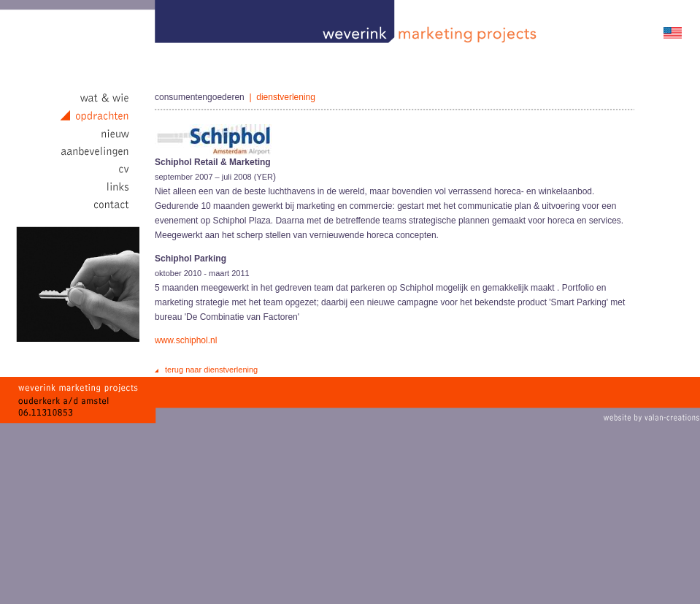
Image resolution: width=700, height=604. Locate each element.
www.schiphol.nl (186, 340)
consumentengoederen (200, 97)
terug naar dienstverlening (211, 370)
